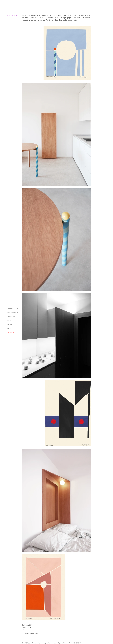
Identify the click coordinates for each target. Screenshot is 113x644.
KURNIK (10, 324)
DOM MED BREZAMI (13, 313)
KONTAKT (10, 336)
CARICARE (11, 332)
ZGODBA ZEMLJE (13, 309)
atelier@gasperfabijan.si (61, 643)
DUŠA (9, 320)
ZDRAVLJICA (11, 316)
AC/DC (9, 328)
